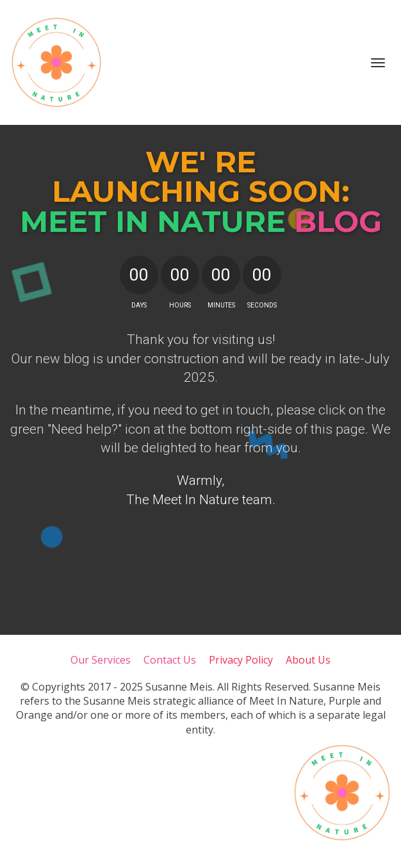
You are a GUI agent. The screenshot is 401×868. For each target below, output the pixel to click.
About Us (308, 660)
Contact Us (170, 660)
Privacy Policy (241, 660)
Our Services (101, 660)
